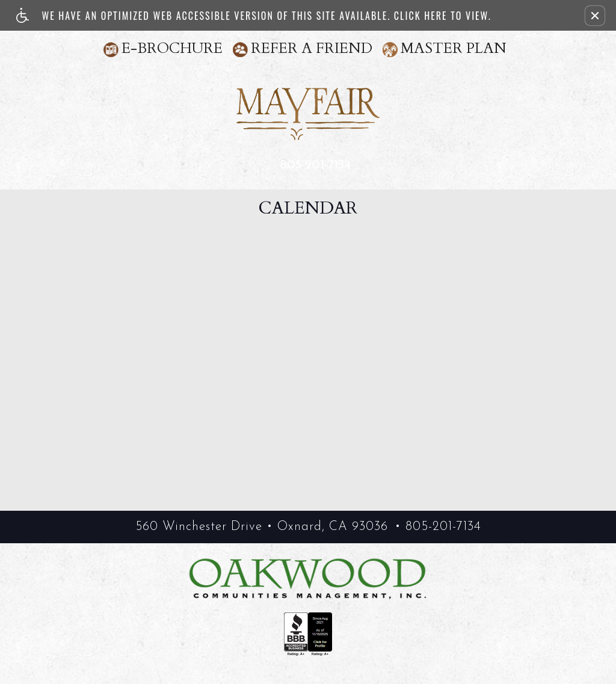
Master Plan (454, 48)
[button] (595, 16)
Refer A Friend (312, 48)
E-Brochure (172, 48)
